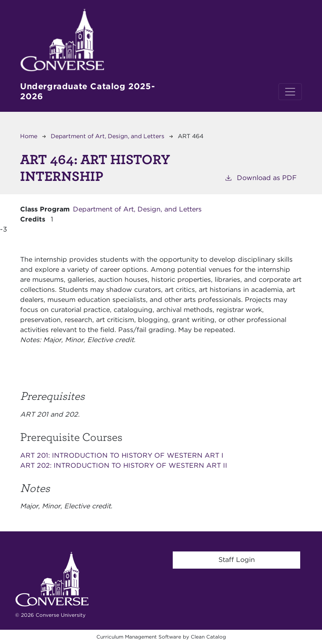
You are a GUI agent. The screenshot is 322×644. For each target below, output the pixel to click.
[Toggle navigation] (290, 92)
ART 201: (122, 455)
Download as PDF (261, 177)
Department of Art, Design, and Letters (108, 136)
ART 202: (124, 465)
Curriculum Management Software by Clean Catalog (161, 637)
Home (29, 136)
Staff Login (237, 560)
